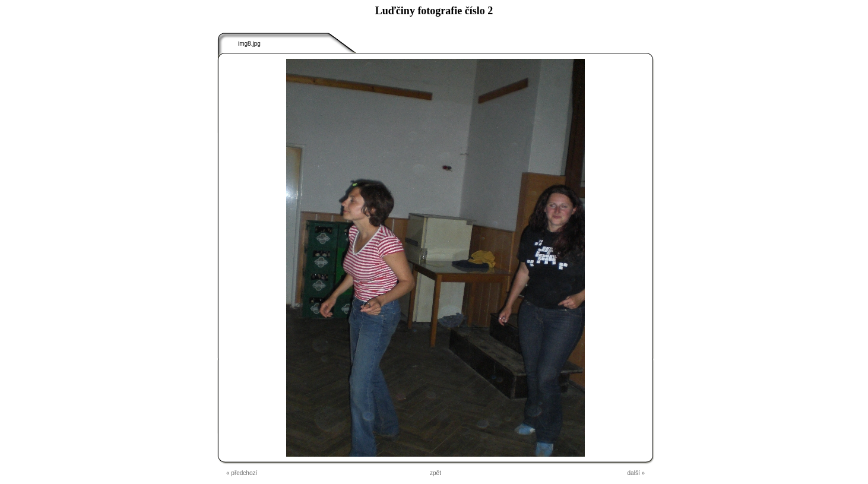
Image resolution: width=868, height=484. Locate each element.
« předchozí (242, 473)
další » (636, 473)
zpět (435, 473)
